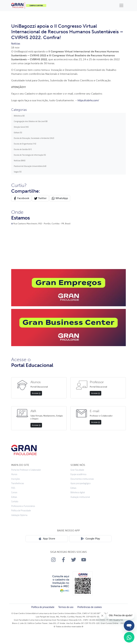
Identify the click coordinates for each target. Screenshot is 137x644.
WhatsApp (60, 198)
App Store (47, 539)
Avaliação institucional (80, 497)
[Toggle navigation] (121, 5)
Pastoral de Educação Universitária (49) (30, 166)
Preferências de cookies (90, 607)
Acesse (36, 393)
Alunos (14, 474)
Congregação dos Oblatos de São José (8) (31, 121)
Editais (14, 497)
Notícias (16, 43)
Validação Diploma (19, 515)
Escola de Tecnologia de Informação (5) (30, 155)
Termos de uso (66, 607)
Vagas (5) (18, 172)
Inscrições (16, 479)
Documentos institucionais (82, 479)
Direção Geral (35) (21, 127)
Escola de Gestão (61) (23, 149)
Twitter (40, 198)
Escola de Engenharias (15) (25, 144)
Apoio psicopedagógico (81, 483)
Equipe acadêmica (78, 474)
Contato (15, 501)
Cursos (14, 492)
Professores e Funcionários (23, 506)
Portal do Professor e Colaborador (26, 470)
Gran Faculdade (77, 470)
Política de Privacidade (21, 511)
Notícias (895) (20, 160)
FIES (13, 488)
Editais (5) (18, 132)
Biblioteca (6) (19, 116)
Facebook (21, 198)
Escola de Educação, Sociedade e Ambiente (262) (34, 138)
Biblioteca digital (78, 492)
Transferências (18, 483)
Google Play (90, 539)
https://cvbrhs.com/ (88, 100)
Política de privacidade (43, 607)
